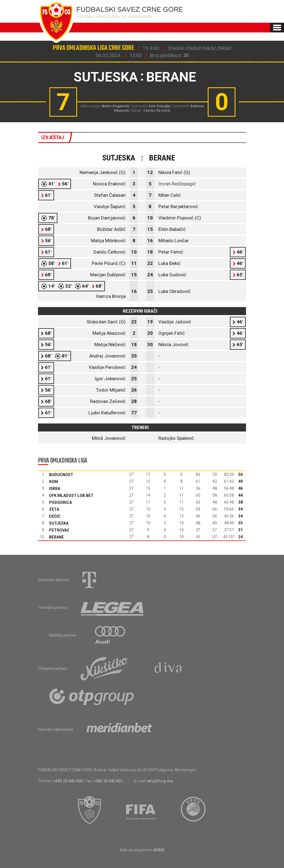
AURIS (159, 850)
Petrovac (59, 530)
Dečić (55, 516)
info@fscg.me (160, 781)
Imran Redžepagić (177, 184)
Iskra (55, 489)
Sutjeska (59, 523)
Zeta (54, 509)
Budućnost (61, 475)
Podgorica (60, 502)
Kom (54, 482)
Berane (56, 537)
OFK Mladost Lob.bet (71, 496)
